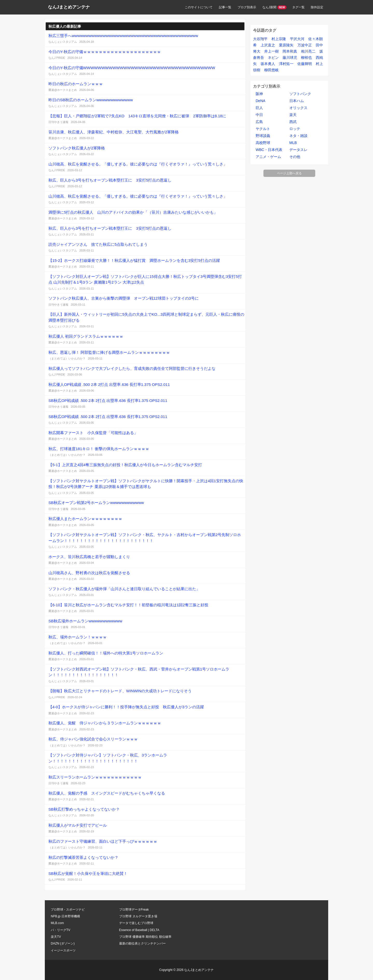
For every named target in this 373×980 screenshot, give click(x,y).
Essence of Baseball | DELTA (139, 930)
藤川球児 (290, 57)
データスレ (298, 150)
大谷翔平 (260, 39)
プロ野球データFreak (134, 910)
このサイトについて (199, 7)
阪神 (259, 94)
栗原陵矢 (286, 45)
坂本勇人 (268, 64)
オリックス (298, 108)
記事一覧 (225, 7)
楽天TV (56, 937)
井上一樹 (271, 51)
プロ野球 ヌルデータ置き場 (138, 916)
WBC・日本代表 (269, 150)
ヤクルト (263, 129)
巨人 (259, 108)
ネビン (273, 57)
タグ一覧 (298, 7)
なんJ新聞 (269, 7)
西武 (293, 122)
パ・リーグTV (60, 930)
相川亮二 (308, 51)
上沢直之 (268, 45)
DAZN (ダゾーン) (63, 943)
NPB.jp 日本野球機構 (65, 916)
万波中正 (305, 45)
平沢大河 (297, 39)
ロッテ (295, 129)
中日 (259, 115)
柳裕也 (306, 57)
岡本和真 (290, 51)
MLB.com (57, 923)
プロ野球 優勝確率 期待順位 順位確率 (145, 937)
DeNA (260, 101)
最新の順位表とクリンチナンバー (142, 943)
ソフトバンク (300, 94)
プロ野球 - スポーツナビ (68, 910)
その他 (295, 157)
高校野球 (263, 143)
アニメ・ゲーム (268, 157)
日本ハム (297, 101)
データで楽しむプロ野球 (136, 923)
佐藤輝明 (305, 64)
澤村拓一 (286, 64)
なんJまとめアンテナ (69, 7)
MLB (293, 143)
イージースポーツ (63, 950)
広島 (259, 122)
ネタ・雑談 (298, 136)
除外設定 (317, 7)
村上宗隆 (279, 39)
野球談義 (263, 136)
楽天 (293, 115)
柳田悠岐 (271, 70)
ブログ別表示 (247, 7)
